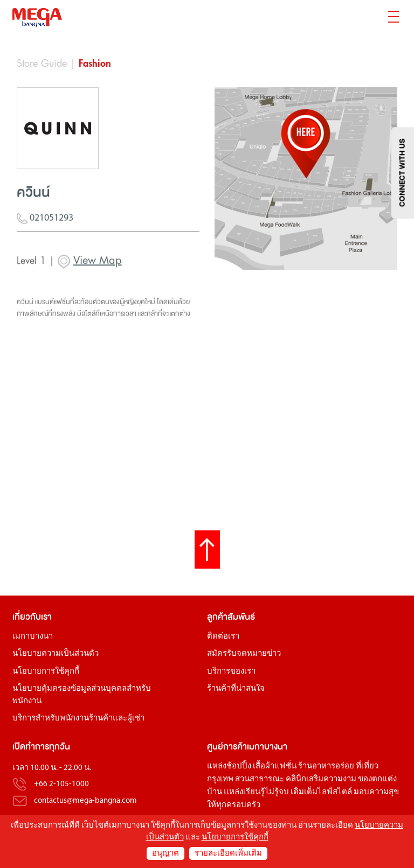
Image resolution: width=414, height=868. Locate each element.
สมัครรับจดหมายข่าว (244, 654)
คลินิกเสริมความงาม (321, 779)
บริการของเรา (231, 672)
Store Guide (42, 64)
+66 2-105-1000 (61, 785)
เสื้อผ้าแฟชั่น (275, 766)
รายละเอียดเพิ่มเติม (228, 854)
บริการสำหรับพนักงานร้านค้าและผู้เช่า (78, 719)
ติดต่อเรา (223, 637)
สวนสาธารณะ (260, 779)
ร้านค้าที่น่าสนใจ (236, 689)
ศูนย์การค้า (227, 747)
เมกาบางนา (33, 637)
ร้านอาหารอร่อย (326, 766)
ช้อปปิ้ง (239, 766)
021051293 (45, 223)
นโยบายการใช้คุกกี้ (46, 672)
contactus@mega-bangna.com (85, 801)
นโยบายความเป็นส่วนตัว (56, 654)
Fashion (95, 64)
